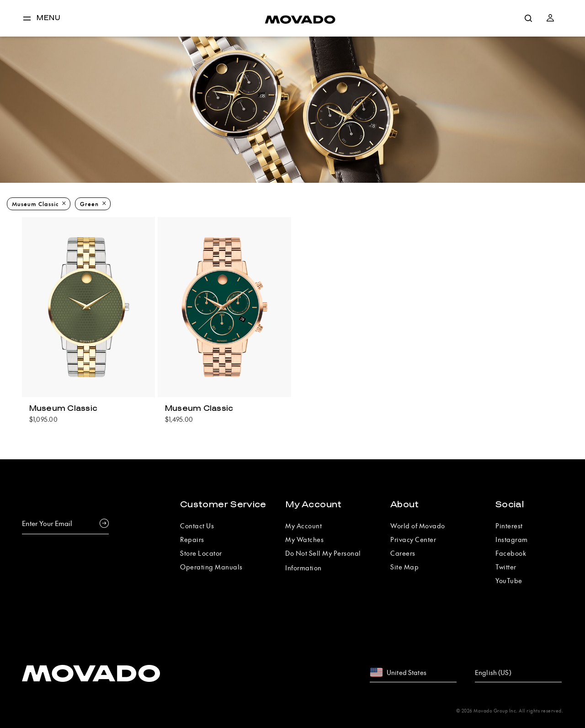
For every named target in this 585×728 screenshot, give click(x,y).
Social (510, 505)
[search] (528, 18)
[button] (550, 18)
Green (89, 204)
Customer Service (223, 505)
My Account (314, 505)
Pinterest (509, 526)
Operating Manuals (211, 567)
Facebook (511, 553)
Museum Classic (35, 204)
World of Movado (418, 526)
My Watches (304, 539)
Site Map (404, 567)
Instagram (512, 539)
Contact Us (197, 526)
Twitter (506, 567)
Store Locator (201, 553)
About (405, 505)
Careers (403, 553)
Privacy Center (413, 539)
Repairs (192, 539)
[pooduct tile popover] (88, 412)
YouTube (509, 580)
